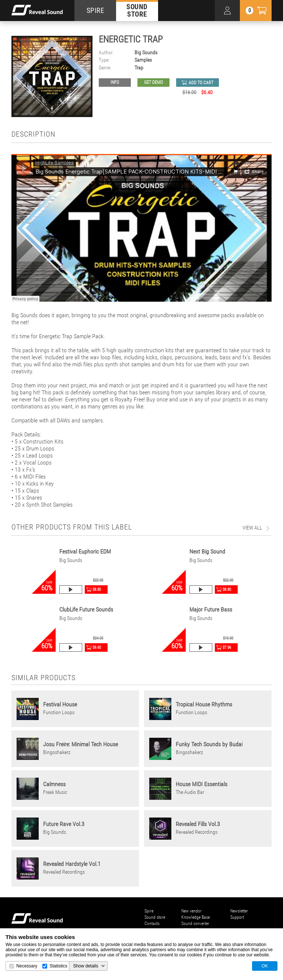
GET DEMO (153, 82)
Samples (143, 60)
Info (115, 82)
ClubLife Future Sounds (86, 609)
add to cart (201, 83)
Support (237, 917)
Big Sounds (146, 53)
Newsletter (239, 911)
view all (252, 528)
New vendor (191, 911)
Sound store (155, 917)
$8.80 (97, 590)
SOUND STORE (137, 10)
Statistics (58, 966)
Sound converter (195, 924)
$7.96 (227, 647)
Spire (149, 911)
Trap (139, 68)
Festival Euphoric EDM (85, 551)
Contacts (152, 924)
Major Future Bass (211, 609)
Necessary (27, 966)
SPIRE (95, 11)
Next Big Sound (207, 551)
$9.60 (97, 647)
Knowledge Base (195, 917)
